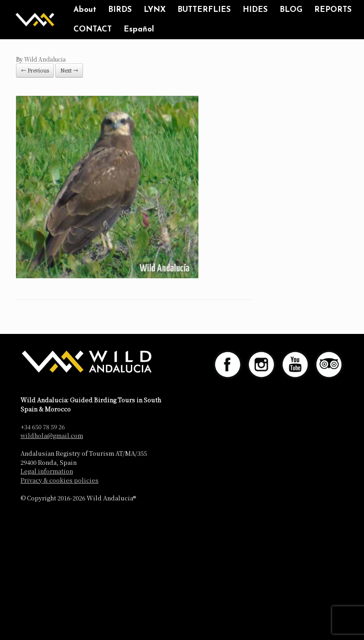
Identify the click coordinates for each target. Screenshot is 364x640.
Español (139, 29)
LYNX (155, 10)
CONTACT (93, 29)
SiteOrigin (175, 517)
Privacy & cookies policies (60, 480)
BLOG (291, 10)
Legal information (47, 471)
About (85, 10)
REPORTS (333, 10)
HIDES (255, 10)
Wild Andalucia (45, 59)
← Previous (35, 70)
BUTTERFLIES (204, 10)
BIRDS (120, 10)
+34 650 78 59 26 (43, 427)
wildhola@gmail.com (52, 435)
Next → (69, 70)
